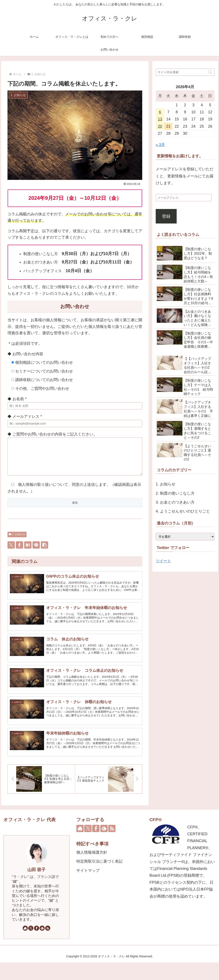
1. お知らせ (17, 541)
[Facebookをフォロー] (37, 946)
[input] (185, 72)
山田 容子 (37, 887)
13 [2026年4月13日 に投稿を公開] (160, 119)
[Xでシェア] (11, 551)
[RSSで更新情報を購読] (48, 946)
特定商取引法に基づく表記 (99, 879)
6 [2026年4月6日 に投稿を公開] (160, 112)
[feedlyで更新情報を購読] (42, 946)
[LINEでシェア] (36, 551)
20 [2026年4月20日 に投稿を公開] (160, 126)
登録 (166, 216)
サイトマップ (88, 888)
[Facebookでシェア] (19, 551)
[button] (44, 551)
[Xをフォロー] (31, 946)
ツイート (163, 561)
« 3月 (160, 145)
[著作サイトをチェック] (25, 946)
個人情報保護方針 (92, 870)
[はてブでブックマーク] (28, 551)
